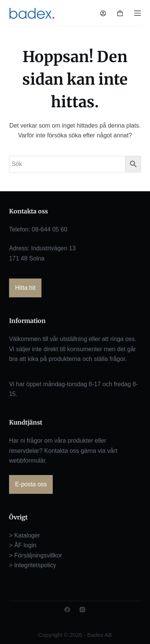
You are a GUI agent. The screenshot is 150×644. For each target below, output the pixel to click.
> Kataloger (24, 535)
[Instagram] (82, 610)
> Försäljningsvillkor (36, 555)
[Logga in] (103, 13)
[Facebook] (67, 610)
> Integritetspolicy (33, 565)
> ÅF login (23, 545)
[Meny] (138, 13)
